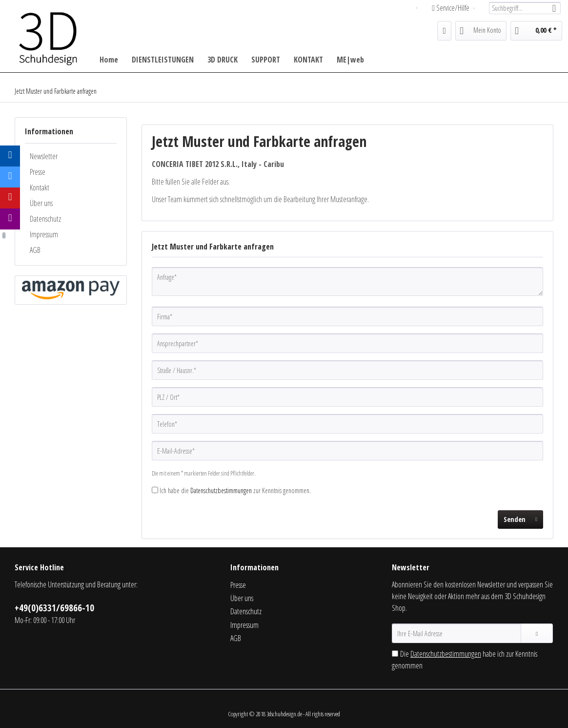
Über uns (41, 203)
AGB (35, 250)
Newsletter (44, 156)
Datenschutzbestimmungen (221, 490)
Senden (520, 518)
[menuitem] (525, 8)
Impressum (44, 234)
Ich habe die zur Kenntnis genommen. (235, 490)
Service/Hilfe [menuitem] (451, 8)
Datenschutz (45, 219)
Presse (38, 172)
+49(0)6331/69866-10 (54, 608)
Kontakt (40, 187)
